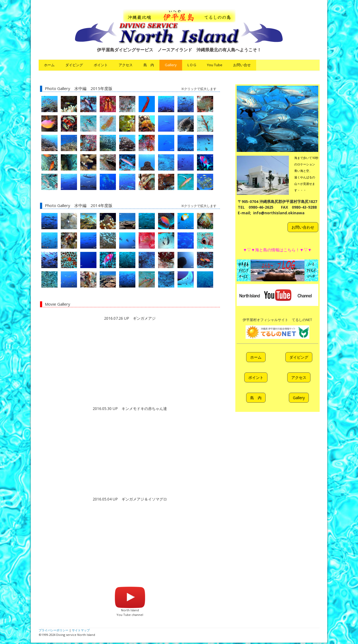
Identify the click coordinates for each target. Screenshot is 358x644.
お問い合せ (242, 65)
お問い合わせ (303, 227)
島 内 (149, 65)
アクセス (126, 65)
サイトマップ (81, 630)
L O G (192, 65)
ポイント (101, 65)
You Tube (215, 65)
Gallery (171, 65)
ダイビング (74, 65)
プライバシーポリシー (53, 630)
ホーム (49, 65)
